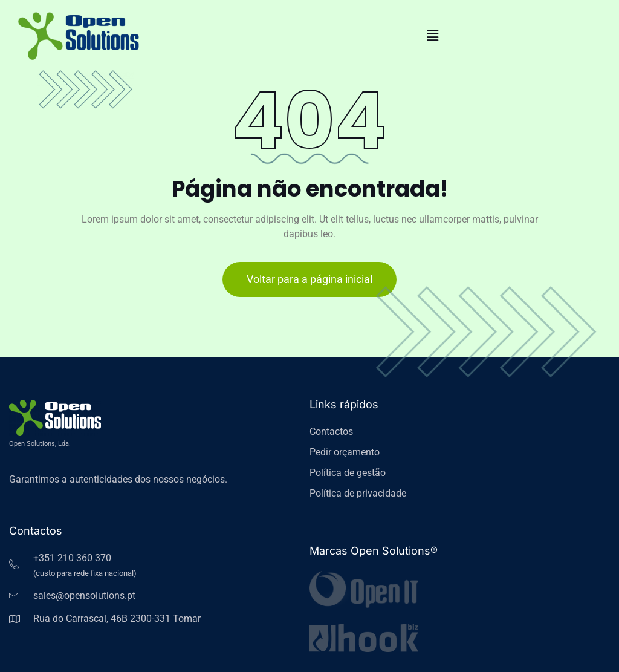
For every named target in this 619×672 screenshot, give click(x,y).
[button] (433, 36)
